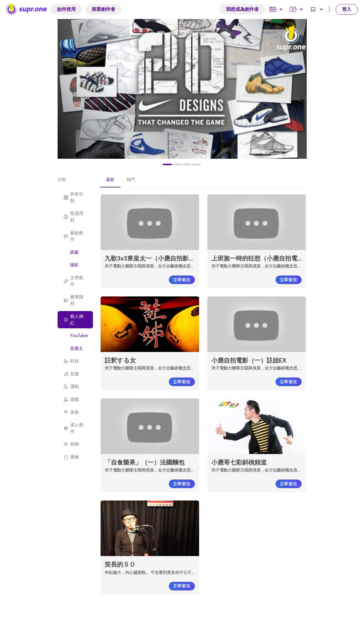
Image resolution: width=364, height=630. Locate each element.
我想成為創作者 (242, 9)
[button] (167, 164)
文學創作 (74, 281)
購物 (71, 457)
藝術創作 (74, 236)
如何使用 (66, 9)
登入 (347, 9)
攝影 (74, 265)
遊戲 (71, 399)
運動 (71, 386)
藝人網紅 (74, 320)
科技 (71, 361)
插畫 (74, 252)
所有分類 (74, 197)
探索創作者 (103, 9)
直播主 (76, 348)
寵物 (71, 444)
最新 (110, 179)
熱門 (131, 179)
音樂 (71, 374)
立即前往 (182, 280)
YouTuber (79, 336)
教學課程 (74, 300)
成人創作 (74, 428)
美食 (71, 412)
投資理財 (74, 217)
